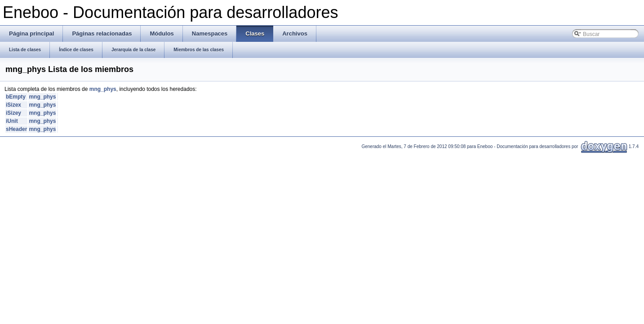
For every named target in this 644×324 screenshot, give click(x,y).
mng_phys (103, 89)
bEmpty (16, 97)
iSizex (13, 105)
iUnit (12, 121)
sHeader (16, 129)
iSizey (13, 113)
